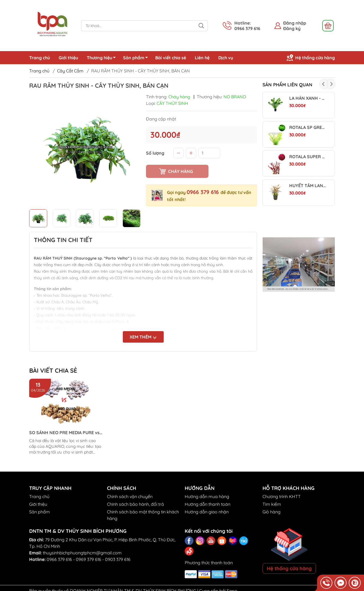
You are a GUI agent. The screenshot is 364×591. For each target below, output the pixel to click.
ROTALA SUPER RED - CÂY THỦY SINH (308, 157)
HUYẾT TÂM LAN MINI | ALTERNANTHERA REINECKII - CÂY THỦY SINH (308, 186)
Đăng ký (292, 28)
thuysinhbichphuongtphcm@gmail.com (82, 553)
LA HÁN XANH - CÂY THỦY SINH (308, 98)
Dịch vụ (226, 58)
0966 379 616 (204, 192)
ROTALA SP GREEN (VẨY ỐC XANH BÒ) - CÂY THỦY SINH (308, 127)
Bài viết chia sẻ (171, 58)
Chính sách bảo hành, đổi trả (135, 504)
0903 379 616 (118, 559)
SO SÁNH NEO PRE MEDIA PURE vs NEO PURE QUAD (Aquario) (64, 433)
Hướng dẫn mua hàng (207, 496)
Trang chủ (40, 58)
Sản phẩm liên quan (287, 85)
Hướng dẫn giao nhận (207, 512)
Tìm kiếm (272, 504)
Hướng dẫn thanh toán (208, 504)
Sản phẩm (137, 58)
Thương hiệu (103, 58)
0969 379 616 (89, 559)
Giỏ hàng (271, 512)
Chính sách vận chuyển (130, 496)
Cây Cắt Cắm (70, 71)
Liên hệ (202, 58)
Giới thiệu (68, 58)
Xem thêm (143, 337)
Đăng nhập (295, 23)
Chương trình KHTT (282, 496)
